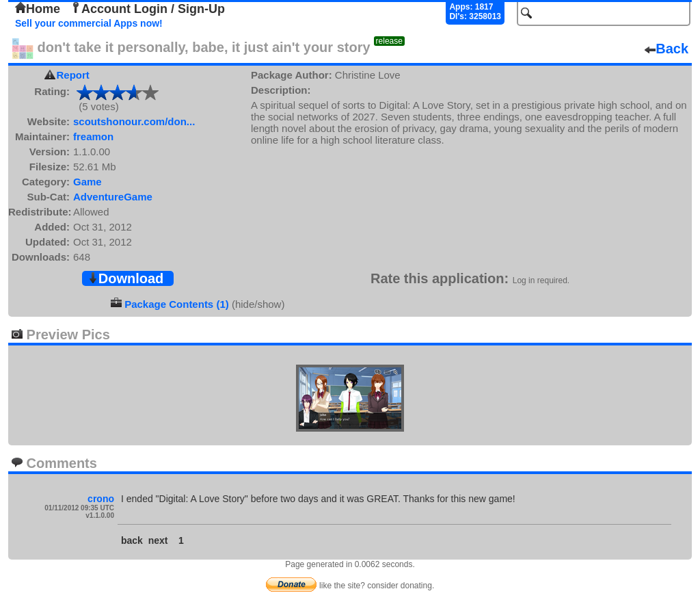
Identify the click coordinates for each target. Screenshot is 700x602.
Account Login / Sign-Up (148, 9)
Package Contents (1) (177, 304)
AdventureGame (113, 197)
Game (87, 182)
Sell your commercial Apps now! (89, 23)
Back (667, 49)
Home (38, 9)
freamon (93, 136)
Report (73, 75)
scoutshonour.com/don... (134, 121)
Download (126, 278)
